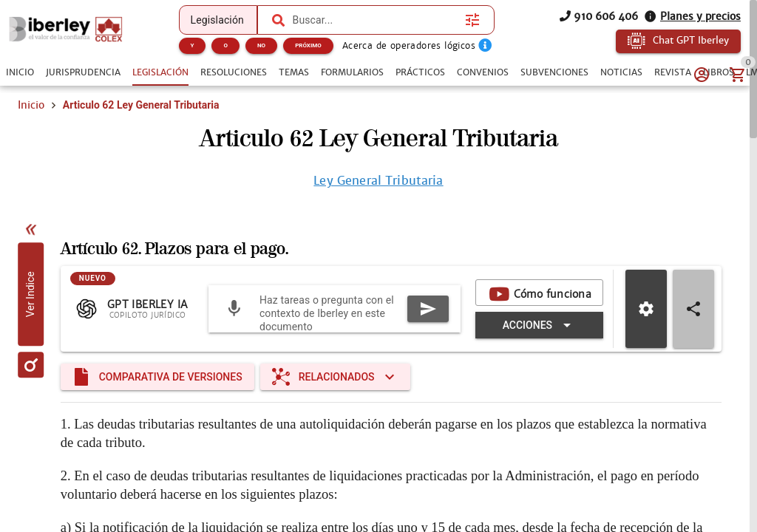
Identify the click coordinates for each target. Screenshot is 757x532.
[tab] (20, 72)
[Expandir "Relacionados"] (335, 377)
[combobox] (376, 20)
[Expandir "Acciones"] (539, 325)
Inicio (31, 105)
